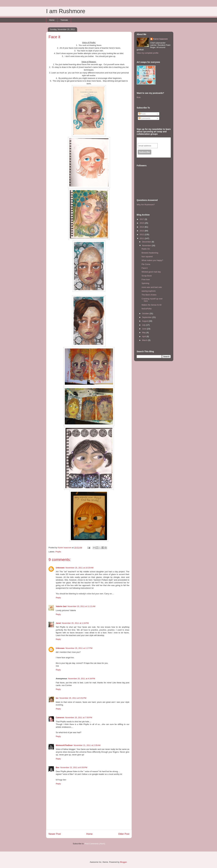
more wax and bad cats (152, 287)
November (147, 246)
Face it (144, 268)
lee (57, 698)
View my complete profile (148, 53)
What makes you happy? (152, 260)
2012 (142, 234)
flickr (139, 97)
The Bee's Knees (149, 295)
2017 (142, 219)
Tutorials (64, 20)
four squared (147, 257)
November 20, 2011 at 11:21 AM (81, 606)
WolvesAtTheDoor (64, 745)
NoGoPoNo (146, 309)
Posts (142, 114)
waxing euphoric (149, 291)
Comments (144, 118)
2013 (142, 231)
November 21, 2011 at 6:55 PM (74, 767)
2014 (142, 227)
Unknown (60, 568)
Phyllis (58, 552)
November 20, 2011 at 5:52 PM (73, 698)
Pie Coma (146, 264)
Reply (58, 598)
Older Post (124, 834)
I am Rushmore (66, 11)
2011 (142, 238)
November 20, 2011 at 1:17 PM (79, 648)
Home (52, 20)
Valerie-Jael (61, 606)
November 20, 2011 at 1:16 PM (75, 623)
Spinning (145, 283)
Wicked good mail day (151, 272)
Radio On (146, 249)
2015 (142, 223)
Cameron (60, 717)
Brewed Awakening (150, 253)
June (145, 329)
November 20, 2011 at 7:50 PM (79, 717)
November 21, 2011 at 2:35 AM (87, 745)
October (146, 313)
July (144, 325)
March (145, 340)
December (147, 242)
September (147, 317)
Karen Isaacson (160, 39)
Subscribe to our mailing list (154, 140)
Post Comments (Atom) (95, 844)
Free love (146, 279)
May (144, 333)
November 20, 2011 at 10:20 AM (79, 568)
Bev (58, 767)
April (144, 336)
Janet (58, 623)
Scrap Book (147, 276)
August (145, 321)
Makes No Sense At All (151, 305)
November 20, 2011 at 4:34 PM (81, 679)
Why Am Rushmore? (146, 205)
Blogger (123, 862)
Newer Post (55, 834)
